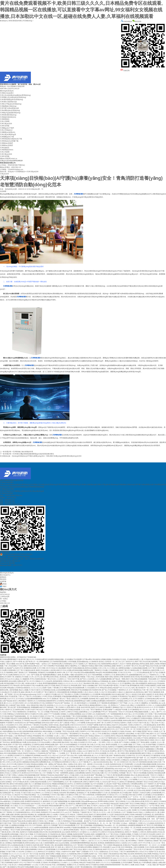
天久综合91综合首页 (114, 766)
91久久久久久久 (97, 841)
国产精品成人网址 (60, 764)
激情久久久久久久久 (103, 863)
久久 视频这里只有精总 (86, 666)
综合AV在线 (154, 666)
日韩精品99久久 (68, 740)
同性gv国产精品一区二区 (20, 856)
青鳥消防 (12, 563)
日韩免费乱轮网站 (137, 784)
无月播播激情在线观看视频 (18, 790)
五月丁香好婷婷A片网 (86, 683)
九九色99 (106, 764)
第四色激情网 (106, 694)
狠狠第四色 (38, 731)
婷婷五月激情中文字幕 (91, 782)
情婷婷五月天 (18, 675)
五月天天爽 (41, 668)
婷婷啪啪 (37, 755)
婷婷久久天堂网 (73, 694)
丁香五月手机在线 (158, 830)
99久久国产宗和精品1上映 (85, 819)
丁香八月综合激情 (10, 666)
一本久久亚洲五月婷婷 (29, 780)
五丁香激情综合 (145, 670)
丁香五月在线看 (65, 769)
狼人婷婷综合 (71, 747)
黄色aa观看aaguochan (89, 801)
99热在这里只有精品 (86, 736)
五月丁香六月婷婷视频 (84, 825)
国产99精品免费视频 (34, 723)
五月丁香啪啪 (127, 812)
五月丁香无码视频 (43, 718)
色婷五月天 (19, 668)
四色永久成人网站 (127, 705)
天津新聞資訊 (5, 119)
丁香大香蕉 (116, 823)
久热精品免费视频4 (24, 865)
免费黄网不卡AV (124, 718)
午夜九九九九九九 (103, 788)
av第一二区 (97, 742)
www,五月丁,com (22, 760)
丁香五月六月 (84, 830)
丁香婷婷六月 (129, 786)
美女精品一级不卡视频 (133, 731)
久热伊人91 (124, 856)
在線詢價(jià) (126, 21)
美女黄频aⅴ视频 (68, 675)
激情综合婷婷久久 (117, 830)
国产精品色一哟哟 (119, 679)
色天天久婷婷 (151, 736)
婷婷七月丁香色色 (152, 729)
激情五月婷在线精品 (16, 784)
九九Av (148, 799)
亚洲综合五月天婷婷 (68, 790)
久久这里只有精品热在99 (116, 815)
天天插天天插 (103, 755)
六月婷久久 (41, 780)
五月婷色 (61, 823)
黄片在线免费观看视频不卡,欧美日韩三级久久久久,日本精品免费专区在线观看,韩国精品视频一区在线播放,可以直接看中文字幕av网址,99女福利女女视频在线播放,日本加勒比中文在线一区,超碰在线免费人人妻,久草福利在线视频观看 (81, 10)
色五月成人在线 (39, 777)
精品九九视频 (23, 690)
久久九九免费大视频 (125, 745)
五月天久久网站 (70, 799)
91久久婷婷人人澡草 (17, 810)
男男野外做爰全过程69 (106, 801)
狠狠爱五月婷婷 (156, 686)
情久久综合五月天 (141, 852)
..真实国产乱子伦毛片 (90, 821)
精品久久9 (153, 677)
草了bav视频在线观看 (85, 808)
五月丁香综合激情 (143, 742)
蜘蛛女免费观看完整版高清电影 (63, 720)
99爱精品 (10, 714)
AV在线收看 (71, 766)
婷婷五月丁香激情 (131, 832)
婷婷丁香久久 (126, 694)
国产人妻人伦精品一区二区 (126, 828)
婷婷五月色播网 (83, 854)
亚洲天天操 (143, 760)
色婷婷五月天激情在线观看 (29, 832)
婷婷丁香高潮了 (134, 793)
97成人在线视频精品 (59, 865)
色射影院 (150, 773)
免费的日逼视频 (81, 804)
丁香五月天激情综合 (103, 720)
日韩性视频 (57, 710)
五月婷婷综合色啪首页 (22, 688)
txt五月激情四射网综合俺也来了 (108, 664)
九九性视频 (65, 786)
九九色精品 (150, 823)
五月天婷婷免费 (127, 764)
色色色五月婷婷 (38, 716)
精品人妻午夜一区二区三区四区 (25, 747)
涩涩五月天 (152, 720)
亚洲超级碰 (49, 858)
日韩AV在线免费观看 (120, 797)
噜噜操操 (30, 777)
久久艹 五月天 (133, 797)
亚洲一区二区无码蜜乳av (115, 806)
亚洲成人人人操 (130, 777)
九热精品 (20, 775)
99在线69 (45, 806)
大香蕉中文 (8, 710)
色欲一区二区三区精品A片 (140, 838)
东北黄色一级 (66, 749)
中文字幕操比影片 (94, 740)
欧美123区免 (135, 677)
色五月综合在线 (139, 790)
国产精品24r (72, 738)
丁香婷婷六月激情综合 (145, 841)
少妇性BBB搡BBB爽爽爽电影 (80, 843)
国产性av (44, 740)
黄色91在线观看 (111, 745)
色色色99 (62, 793)
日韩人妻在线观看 (57, 845)
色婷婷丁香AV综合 (18, 858)
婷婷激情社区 (46, 720)
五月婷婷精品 (66, 821)
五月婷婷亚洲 (19, 714)
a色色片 (63, 854)
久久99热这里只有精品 (56, 799)
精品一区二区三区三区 (112, 810)
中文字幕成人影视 (158, 806)
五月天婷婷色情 (50, 738)
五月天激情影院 (133, 710)
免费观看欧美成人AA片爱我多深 (50, 762)
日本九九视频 (136, 716)
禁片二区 (144, 836)
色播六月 (103, 773)
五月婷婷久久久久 (31, 852)
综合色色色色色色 (102, 762)
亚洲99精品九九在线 (19, 777)
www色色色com (20, 723)
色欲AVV (115, 725)
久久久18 (22, 738)
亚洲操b (63, 714)
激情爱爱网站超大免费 (82, 701)
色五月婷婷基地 (127, 847)
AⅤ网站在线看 (56, 742)
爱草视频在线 (135, 686)
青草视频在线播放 (97, 810)
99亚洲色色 (55, 769)
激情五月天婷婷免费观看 (41, 823)
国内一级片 (59, 745)
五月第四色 (81, 865)
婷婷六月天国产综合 (15, 745)
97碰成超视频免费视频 (70, 696)
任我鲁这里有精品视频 (75, 670)
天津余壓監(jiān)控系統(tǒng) (10, 110)
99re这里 (99, 672)
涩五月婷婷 (140, 740)
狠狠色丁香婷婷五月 (28, 701)
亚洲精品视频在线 (15, 799)
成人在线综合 (95, 777)
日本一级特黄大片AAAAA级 (92, 764)
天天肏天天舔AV (35, 690)
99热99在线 (69, 701)
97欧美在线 (54, 712)
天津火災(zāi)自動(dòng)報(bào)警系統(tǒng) (15, 95)
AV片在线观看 (98, 784)
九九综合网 (137, 764)
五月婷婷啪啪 (45, 795)
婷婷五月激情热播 (106, 797)
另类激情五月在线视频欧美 (47, 672)
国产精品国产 (58, 841)
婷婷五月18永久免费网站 (113, 808)
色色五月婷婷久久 (148, 716)
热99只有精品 (127, 819)
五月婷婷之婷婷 (132, 860)
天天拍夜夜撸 (113, 670)
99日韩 (106, 841)
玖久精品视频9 (61, 668)
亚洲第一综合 (25, 705)
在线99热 (50, 705)
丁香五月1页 (137, 849)
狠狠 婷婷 (102, 821)
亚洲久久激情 (156, 797)
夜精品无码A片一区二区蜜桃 (58, 817)
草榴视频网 (35, 707)
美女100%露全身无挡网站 (83, 847)
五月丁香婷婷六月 (150, 784)
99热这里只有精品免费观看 (20, 718)
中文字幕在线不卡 (148, 849)
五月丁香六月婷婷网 (46, 666)
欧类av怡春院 (27, 821)
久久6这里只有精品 (155, 788)
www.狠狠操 (141, 799)
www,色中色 (20, 664)
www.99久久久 (36, 720)
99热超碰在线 (117, 845)
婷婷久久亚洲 (75, 707)
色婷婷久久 (6, 856)
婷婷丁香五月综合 (76, 849)
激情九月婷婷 (155, 664)
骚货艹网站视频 (96, 775)
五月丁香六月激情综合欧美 (26, 670)
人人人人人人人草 (92, 797)
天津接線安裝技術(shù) (8, 117)
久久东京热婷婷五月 (48, 797)
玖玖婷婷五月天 (19, 755)
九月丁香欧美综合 (90, 664)
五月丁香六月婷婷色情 (86, 795)
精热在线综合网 (143, 775)
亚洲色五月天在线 (23, 764)
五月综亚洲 (82, 745)
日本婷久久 (41, 849)
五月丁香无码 (35, 769)
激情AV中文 (32, 790)
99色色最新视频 (30, 775)
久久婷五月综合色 (45, 865)
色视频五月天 (60, 819)
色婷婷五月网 (118, 677)
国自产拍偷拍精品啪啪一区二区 (21, 716)
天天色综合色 (104, 751)
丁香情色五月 (70, 819)
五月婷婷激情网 (156, 793)
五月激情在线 (97, 849)
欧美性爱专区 (81, 766)
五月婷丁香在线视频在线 (83, 867)
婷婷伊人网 (61, 672)
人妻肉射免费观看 (73, 677)
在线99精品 (107, 666)
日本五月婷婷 (150, 847)
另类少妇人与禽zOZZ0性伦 (80, 705)
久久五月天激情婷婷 (110, 860)
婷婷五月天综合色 (108, 832)
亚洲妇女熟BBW (126, 738)
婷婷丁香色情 (45, 845)
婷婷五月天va (41, 766)
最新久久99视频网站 (114, 819)
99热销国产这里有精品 (143, 815)
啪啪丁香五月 (116, 838)
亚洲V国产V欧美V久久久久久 (47, 808)
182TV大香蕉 (17, 662)
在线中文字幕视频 (131, 821)
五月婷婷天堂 (130, 755)
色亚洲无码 (159, 823)
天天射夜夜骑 (15, 804)
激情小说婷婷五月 (148, 694)
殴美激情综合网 (100, 819)
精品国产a (11, 668)
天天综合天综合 (82, 799)
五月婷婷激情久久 (85, 694)
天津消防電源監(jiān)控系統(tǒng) (11, 100)
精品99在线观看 (41, 782)
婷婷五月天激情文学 (112, 699)
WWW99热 (6, 817)
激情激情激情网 (135, 753)
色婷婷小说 (93, 854)
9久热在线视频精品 (70, 745)
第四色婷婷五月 (107, 858)
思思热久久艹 (116, 705)
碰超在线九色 (130, 692)
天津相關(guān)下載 (7, 137)
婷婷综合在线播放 (91, 668)
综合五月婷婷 (105, 790)
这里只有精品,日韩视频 (10, 738)
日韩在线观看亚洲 (63, 692)
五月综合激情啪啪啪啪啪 (32, 740)
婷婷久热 (158, 856)
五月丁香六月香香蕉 (61, 858)
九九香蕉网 (61, 747)
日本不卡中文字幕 (144, 843)
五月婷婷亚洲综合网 (151, 699)
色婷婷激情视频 (28, 731)
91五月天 (96, 751)
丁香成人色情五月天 (72, 699)
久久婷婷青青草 (140, 705)
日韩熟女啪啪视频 (17, 817)
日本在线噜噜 (76, 769)
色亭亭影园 (77, 788)
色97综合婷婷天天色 (27, 686)
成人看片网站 (45, 677)
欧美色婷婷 (120, 821)
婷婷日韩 (5, 784)
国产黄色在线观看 (107, 777)
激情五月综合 (5, 773)
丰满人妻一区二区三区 (8, 797)
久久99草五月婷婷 (45, 729)
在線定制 (125, 71)
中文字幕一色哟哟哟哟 (60, 773)
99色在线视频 (52, 836)
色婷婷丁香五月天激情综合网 (129, 670)
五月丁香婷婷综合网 (54, 664)
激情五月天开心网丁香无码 (133, 701)
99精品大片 (39, 681)
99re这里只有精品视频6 (26, 867)
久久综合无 (104, 782)
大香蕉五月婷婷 (133, 725)
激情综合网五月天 (122, 675)
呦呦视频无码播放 (130, 736)
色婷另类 (36, 845)
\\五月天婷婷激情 (34, 797)
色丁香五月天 (149, 825)
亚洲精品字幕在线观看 (50, 760)
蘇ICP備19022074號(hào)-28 (10, 561)
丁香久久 (21, 696)
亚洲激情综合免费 (30, 668)
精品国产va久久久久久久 (122, 688)
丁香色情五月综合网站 (40, 725)
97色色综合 (50, 775)
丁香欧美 (3, 832)
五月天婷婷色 (153, 836)
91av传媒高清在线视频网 (59, 777)
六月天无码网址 (113, 773)
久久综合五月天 (5, 712)
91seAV (135, 812)
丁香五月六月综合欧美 (125, 712)
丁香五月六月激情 (156, 775)
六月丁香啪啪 (47, 773)
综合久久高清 (93, 692)
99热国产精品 (155, 838)
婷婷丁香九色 (8, 707)
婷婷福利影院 (57, 681)
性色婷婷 (152, 766)
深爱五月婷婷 (10, 808)
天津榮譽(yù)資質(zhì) (8, 132)
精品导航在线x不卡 (88, 836)
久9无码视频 (72, 662)
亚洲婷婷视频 (76, 836)
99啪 (125, 854)
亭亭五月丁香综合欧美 (109, 712)
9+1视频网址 (143, 703)
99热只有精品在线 (35, 760)
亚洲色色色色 (25, 804)
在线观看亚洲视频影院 (135, 825)
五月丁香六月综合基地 (60, 734)
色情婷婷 (127, 677)
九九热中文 (130, 817)
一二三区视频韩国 (137, 830)
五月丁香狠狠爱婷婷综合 (25, 860)
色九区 (14, 865)
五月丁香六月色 (71, 672)
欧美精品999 (34, 762)
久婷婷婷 (145, 766)
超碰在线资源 (139, 817)
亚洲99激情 (57, 696)
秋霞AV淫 (17, 692)
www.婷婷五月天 (58, 729)
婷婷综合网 (127, 720)
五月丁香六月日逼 (32, 854)
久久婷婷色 (74, 863)
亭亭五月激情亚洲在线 (38, 679)
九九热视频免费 (30, 766)
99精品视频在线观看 (141, 712)
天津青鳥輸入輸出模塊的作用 (19, 452)
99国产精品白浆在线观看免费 (74, 688)
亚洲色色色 (126, 784)
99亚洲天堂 (11, 740)
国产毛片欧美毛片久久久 (50, 830)
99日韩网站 (132, 841)
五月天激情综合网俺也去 (35, 738)
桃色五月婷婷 (149, 740)
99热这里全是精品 (106, 688)
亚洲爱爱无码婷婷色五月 (33, 801)
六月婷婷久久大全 (109, 675)
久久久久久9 (104, 780)
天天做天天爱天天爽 (142, 734)
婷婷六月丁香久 (86, 771)
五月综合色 (53, 788)
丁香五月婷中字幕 (73, 679)
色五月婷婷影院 (132, 681)
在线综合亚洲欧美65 (56, 828)
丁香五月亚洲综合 (13, 734)
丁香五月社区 (51, 679)
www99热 (67, 828)
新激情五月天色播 (22, 677)
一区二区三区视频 (43, 712)
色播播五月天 (71, 865)
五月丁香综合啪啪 (65, 751)
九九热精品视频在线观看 (139, 668)
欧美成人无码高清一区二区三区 (110, 662)
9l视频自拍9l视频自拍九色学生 (62, 784)
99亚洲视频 (158, 825)
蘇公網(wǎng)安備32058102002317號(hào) (16, 554)
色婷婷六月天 (18, 863)
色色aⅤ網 (7, 858)
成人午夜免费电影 (145, 863)
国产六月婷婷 (124, 742)
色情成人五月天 (93, 716)
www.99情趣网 (77, 749)
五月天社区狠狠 (138, 714)
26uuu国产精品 (144, 666)
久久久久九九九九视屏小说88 (41, 688)
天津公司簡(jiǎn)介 (6, 130)
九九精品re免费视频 (45, 838)
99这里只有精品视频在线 (75, 668)
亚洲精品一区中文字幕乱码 (15, 782)
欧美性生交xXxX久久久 (145, 707)
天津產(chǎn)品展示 (7, 93)
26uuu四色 (85, 734)
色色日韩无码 (85, 707)
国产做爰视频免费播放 (48, 675)
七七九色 (34, 865)
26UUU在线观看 (100, 753)
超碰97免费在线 (156, 786)
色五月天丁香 (62, 694)
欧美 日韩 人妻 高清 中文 (85, 753)
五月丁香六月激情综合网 (74, 782)
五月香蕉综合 (70, 804)
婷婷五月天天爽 (77, 780)
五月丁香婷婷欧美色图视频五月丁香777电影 (112, 703)
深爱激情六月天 (88, 852)
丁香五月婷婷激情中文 (60, 810)
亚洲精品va (95, 681)
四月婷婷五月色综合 (100, 747)
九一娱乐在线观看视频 (36, 727)
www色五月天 (104, 696)
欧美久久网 (17, 701)
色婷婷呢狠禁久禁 (89, 729)
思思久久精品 (77, 751)
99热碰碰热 (37, 736)
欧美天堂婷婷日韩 (95, 690)
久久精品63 (16, 795)
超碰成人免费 (101, 729)
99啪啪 (159, 720)
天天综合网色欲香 (143, 672)
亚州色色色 (98, 845)
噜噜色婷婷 (87, 755)
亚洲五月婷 (157, 762)
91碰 (2, 786)
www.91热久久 (98, 808)
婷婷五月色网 (119, 786)
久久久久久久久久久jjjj (62, 705)
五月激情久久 (84, 832)
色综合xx (102, 806)
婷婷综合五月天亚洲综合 (46, 852)
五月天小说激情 (78, 664)
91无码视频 (98, 718)
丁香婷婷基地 (53, 751)
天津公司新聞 (5, 121)
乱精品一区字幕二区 (99, 856)
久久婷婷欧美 (93, 662)
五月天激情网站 (125, 683)
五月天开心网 (19, 683)
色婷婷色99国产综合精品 (82, 834)
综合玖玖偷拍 (116, 694)
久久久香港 (111, 668)
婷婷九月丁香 (85, 810)
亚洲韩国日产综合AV (53, 703)
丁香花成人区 (145, 786)
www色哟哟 (134, 760)
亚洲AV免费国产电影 (32, 664)
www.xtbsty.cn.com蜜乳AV (76, 760)
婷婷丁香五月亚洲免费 (22, 769)
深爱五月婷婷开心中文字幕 (84, 731)
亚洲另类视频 (25, 830)
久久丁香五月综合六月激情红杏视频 (119, 834)
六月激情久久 (39, 860)
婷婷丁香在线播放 (64, 836)
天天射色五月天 (112, 795)
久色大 (86, 692)
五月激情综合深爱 (18, 801)
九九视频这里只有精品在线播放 (141, 718)
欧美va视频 (13, 788)
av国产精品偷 (7, 701)
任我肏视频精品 (98, 825)
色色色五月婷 (136, 694)
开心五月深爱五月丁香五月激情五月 (43, 692)
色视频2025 (29, 755)
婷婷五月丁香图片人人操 (82, 841)
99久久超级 (100, 699)
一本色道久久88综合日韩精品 (26, 808)
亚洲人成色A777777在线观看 (49, 714)
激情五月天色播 (51, 694)
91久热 (19, 694)
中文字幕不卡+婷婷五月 (153, 696)
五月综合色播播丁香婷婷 (130, 863)
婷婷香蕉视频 (51, 849)
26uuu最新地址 (5, 801)
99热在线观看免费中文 (57, 806)
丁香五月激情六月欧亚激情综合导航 (110, 854)
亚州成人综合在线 (117, 740)
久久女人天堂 (133, 703)
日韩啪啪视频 (143, 860)
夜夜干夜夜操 (41, 775)
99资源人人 (56, 786)
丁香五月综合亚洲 (68, 731)
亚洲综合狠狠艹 (108, 710)
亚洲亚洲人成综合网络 (126, 734)
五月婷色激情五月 (115, 780)
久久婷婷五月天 (16, 773)
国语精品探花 (151, 725)
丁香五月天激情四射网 (127, 852)
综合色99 (87, 775)
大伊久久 (128, 806)
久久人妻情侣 (119, 849)
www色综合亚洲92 (148, 828)
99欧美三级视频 (67, 834)
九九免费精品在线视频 (16, 825)
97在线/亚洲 (13, 696)
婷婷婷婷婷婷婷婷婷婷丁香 (114, 865)
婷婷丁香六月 (102, 723)
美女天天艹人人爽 (72, 806)
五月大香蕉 (148, 714)
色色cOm (131, 771)
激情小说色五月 (84, 696)
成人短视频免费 (40, 815)
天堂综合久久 (118, 716)
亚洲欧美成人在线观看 (110, 734)
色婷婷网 (154, 662)
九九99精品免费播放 (74, 714)
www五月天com (18, 766)
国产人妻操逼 (64, 723)
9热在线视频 (145, 677)
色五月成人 (128, 714)
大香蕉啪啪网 (96, 817)
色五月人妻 (155, 812)
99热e (48, 777)
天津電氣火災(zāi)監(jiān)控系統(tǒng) (13, 97)
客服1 (3, 584)
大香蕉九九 (22, 749)
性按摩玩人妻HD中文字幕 (119, 751)
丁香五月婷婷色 (120, 801)
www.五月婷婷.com (89, 714)
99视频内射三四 (155, 804)
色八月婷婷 (154, 731)
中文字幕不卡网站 (10, 775)
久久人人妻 (62, 760)
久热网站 (147, 812)
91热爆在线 (39, 686)
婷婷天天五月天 (108, 849)
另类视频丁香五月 (125, 773)
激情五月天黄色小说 (39, 821)
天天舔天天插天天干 (144, 727)
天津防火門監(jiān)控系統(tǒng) (11, 104)
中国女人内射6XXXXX (63, 852)
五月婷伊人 (63, 712)
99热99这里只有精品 (25, 736)
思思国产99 (145, 731)
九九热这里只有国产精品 (112, 784)
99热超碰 (10, 688)
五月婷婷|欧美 (75, 758)
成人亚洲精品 (7, 843)
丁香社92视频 (5, 718)
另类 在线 (90, 745)
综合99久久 (62, 766)
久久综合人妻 (123, 841)
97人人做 (92, 762)
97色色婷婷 (160, 683)
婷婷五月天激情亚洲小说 (118, 836)
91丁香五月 (94, 812)
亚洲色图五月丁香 (83, 793)
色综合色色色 (32, 742)
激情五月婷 (150, 856)
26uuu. (110, 716)
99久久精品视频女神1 (92, 838)
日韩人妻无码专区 (25, 725)
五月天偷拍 (9, 747)
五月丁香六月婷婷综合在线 (43, 841)
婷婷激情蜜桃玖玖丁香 (44, 810)
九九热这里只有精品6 (129, 727)
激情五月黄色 (146, 753)
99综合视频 (58, 860)
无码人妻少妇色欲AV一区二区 (142, 688)
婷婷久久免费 (129, 865)
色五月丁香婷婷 (126, 664)
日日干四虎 (122, 860)
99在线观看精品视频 (110, 672)
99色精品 (155, 854)
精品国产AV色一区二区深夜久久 (22, 751)
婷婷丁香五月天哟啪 (132, 804)
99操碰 (83, 677)
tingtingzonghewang (29, 694)
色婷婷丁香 (57, 749)
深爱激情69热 (109, 769)
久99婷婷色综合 (108, 786)
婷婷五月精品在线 (117, 736)
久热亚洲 (52, 670)
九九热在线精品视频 (139, 819)
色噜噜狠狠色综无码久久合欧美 (116, 843)
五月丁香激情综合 (135, 690)
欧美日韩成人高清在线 (58, 677)
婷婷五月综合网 (41, 817)
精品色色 (94, 843)
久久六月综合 (7, 780)
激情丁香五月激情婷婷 (152, 692)
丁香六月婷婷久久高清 (62, 707)
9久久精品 (14, 806)
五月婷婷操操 (41, 701)
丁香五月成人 (91, 677)
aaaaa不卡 (72, 858)
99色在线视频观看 (141, 679)
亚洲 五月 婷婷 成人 (58, 847)
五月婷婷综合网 (18, 710)
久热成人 (127, 830)
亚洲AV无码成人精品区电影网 (59, 725)
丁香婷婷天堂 (85, 812)
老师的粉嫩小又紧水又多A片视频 (22, 834)
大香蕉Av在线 (29, 683)
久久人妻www (133, 856)
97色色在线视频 (77, 821)
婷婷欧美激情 (74, 830)
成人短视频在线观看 (24, 788)
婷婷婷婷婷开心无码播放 (115, 701)
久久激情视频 (36, 784)
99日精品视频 (9, 683)
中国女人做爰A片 (6, 662)
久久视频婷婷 (24, 679)
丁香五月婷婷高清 (159, 714)
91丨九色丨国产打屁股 (31, 675)
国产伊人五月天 (29, 681)
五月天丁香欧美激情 (55, 740)
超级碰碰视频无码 (135, 675)
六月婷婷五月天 (64, 815)
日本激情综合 (31, 712)
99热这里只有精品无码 (87, 863)
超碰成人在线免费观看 (18, 771)
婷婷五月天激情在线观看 (98, 815)
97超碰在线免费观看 (78, 828)
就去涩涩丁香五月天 (23, 819)
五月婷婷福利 (67, 664)
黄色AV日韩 (43, 832)
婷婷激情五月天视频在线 (93, 786)
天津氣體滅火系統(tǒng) (8, 106)
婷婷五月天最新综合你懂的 (95, 865)
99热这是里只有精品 (117, 804)
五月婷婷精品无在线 (48, 690)
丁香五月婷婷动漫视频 (79, 716)
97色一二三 (132, 672)
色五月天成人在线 (46, 710)
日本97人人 (41, 694)
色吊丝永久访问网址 (92, 790)
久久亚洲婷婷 (45, 769)
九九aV (61, 755)
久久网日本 (142, 832)
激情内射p (135, 664)
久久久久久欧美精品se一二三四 (30, 806)
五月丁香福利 (119, 777)
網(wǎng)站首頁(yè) (7, 91)
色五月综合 (41, 747)
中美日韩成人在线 (44, 790)
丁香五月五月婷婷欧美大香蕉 (22, 823)
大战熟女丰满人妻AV (75, 764)
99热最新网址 (12, 727)
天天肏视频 (57, 731)
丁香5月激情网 (134, 808)
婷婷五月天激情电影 (46, 707)
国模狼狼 (26, 762)
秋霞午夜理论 (114, 686)
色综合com (8, 786)
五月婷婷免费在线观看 (83, 817)
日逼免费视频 (22, 727)
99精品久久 (144, 804)
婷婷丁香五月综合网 (101, 686)
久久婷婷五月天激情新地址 (126, 782)
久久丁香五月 (107, 775)
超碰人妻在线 (25, 692)
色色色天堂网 (145, 793)
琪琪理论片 (75, 832)
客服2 (3, 586)
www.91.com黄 (126, 810)
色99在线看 (100, 677)
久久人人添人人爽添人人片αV (66, 797)
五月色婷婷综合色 (54, 834)
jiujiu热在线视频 (117, 720)
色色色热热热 (138, 858)
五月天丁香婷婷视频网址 (56, 782)
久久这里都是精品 (158, 753)
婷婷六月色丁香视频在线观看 (51, 856)
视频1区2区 (73, 777)
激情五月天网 (73, 795)
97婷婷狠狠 (49, 860)
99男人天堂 (106, 742)
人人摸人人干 (64, 736)
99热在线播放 (47, 731)
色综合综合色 (46, 784)
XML (15, 565)
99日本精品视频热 (10, 753)
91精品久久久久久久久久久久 (68, 683)
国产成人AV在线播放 (109, 690)
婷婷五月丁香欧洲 (78, 838)
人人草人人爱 (46, 734)
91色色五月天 (106, 731)
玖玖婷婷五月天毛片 (85, 742)
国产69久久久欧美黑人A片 (89, 679)
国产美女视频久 (68, 867)
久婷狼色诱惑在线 (52, 780)
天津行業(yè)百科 (6, 124)
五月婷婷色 (60, 701)
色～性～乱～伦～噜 (104, 823)
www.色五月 (141, 749)
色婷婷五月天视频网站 (116, 747)
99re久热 (134, 775)
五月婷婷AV (28, 845)
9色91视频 (14, 749)
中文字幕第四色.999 (83, 860)
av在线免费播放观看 (63, 690)
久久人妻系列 (64, 830)
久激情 (59, 675)
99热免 (56, 793)
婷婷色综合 (140, 692)
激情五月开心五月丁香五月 (116, 729)
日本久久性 (102, 668)
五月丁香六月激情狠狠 (156, 668)
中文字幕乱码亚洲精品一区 (30, 795)
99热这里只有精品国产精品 (12, 821)
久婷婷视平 (81, 738)
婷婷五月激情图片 (106, 707)
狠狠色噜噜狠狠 (152, 810)
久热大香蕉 (137, 738)
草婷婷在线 (123, 771)
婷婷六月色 (130, 679)
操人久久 (95, 755)
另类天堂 (35, 788)
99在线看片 (107, 847)
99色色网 (74, 686)
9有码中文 (25, 786)
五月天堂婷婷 (37, 825)
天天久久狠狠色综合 (101, 852)
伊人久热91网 (128, 790)
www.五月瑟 (116, 847)
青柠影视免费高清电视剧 (121, 775)
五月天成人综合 (99, 745)
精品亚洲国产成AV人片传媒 (65, 775)
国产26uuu (112, 782)
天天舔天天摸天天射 (32, 710)
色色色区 (98, 731)
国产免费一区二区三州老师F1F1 (148, 758)
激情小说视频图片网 (98, 834)
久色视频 (132, 742)
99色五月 (147, 777)
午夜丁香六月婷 (147, 690)
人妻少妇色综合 (8, 769)
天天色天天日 (122, 672)
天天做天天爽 (10, 852)
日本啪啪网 (84, 699)
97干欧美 (145, 738)
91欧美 (5, 745)
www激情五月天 (51, 747)
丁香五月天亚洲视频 (139, 773)
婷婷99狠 (33, 718)
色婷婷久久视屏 (126, 723)
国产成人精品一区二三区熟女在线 (89, 858)
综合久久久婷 (39, 867)
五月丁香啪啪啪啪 (30, 672)
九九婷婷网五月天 (126, 699)
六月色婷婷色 (41, 753)
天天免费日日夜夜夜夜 (8, 670)
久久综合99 (20, 852)
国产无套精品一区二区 (68, 703)
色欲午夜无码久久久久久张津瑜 (40, 786)
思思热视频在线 (82, 662)
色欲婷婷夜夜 (55, 790)
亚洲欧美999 (80, 790)
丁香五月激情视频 (15, 841)
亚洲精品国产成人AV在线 (11, 793)
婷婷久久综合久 (100, 683)
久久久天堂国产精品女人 (139, 788)
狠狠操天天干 (67, 856)
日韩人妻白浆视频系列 (139, 683)
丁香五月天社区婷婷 (77, 786)
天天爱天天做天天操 (110, 718)
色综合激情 (12, 681)
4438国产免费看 (93, 725)
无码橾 (108, 760)
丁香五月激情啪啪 (6, 863)
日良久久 (158, 740)
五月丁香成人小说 (139, 745)
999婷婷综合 (68, 845)
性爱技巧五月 (153, 852)
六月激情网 (16, 780)
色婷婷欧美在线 (115, 764)
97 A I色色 (38, 683)
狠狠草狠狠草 (74, 736)
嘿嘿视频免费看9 (81, 740)
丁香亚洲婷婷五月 (74, 734)
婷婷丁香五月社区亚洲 (143, 662)
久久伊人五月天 (34, 677)
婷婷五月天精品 (73, 712)
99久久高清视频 (47, 736)
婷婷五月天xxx (5, 679)
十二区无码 (158, 769)
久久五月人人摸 (104, 812)
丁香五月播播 (10, 664)
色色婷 (20, 753)
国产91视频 (161, 784)
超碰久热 (27, 784)
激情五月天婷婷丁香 (7, 677)
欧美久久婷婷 (30, 782)
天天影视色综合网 (44, 847)
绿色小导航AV (33, 758)
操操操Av (13, 867)
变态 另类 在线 (42, 799)
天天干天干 (139, 771)
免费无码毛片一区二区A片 (148, 845)
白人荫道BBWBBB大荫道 (82, 681)
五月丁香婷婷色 (130, 740)
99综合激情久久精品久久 (116, 692)
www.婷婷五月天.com (60, 812)
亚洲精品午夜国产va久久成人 (59, 758)
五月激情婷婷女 (69, 718)
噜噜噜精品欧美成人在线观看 (100, 830)
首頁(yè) (11, 172)
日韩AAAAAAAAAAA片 (78, 725)
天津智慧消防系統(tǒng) (8, 115)
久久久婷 (122, 795)
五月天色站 (20, 699)
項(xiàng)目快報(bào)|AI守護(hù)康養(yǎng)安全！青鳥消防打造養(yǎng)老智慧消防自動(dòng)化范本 (47, 456)
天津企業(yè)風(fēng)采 (8, 134)
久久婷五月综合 (47, 696)
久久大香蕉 (114, 742)
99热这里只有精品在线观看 (71, 710)
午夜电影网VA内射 (129, 758)
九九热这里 (48, 681)
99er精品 (106, 804)
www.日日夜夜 (5, 751)
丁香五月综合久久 (113, 683)
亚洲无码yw (113, 841)
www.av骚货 (86, 769)
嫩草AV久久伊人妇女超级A (68, 808)
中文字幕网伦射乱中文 (112, 738)
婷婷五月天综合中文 (63, 686)
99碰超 (2, 808)
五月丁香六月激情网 (58, 804)
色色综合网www (33, 666)
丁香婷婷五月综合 (82, 815)
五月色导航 (33, 847)
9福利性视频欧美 (18, 843)
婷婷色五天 (147, 771)
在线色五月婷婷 (27, 841)
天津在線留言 (5, 148)
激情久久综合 (87, 849)
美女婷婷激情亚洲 (55, 832)
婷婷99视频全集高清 (131, 747)
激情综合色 (152, 683)
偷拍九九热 (36, 749)
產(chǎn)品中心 (5, 575)
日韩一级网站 (49, 764)
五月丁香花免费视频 (95, 675)
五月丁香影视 (84, 762)
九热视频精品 (105, 740)
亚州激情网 (162, 677)
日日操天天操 (125, 686)
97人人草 (142, 725)
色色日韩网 (147, 854)
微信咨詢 (143, 45)
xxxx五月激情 (87, 751)
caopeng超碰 (44, 788)
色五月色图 (124, 793)
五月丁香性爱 (78, 845)
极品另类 (129, 795)
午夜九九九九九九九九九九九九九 (150, 821)
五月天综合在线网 (43, 742)
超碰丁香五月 (160, 747)
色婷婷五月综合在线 (92, 773)
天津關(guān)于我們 (7, 128)
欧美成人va (34, 819)
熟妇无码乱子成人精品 (69, 742)
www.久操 (39, 843)
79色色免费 (152, 679)
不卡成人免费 (22, 666)
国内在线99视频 (62, 738)
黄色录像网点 (71, 793)
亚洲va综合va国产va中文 (50, 723)
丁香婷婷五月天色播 (100, 670)
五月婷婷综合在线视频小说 (83, 784)
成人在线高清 (116, 799)
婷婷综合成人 (7, 766)
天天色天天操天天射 (139, 723)
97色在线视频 (83, 690)
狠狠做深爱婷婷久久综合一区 (100, 705)
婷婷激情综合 (119, 832)
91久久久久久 (144, 710)
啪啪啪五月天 (98, 847)
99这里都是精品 (22, 797)
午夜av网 (30, 771)
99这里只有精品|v (29, 753)
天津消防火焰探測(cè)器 (8, 102)
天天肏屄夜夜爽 (65, 780)
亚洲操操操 (104, 681)
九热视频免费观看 (105, 679)
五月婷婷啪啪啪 (97, 860)
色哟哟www (81, 797)
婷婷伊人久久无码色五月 (44, 793)
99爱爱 (98, 836)
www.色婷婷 (66, 832)
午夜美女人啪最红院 (41, 751)
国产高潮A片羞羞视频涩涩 (85, 718)
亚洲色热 (101, 843)
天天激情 (135, 834)
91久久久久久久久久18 (17, 854)
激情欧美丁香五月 (58, 699)
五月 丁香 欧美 (71, 753)
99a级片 (125, 808)
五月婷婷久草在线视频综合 (89, 727)
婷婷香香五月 (67, 762)
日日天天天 (11, 699)
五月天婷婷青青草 (97, 769)
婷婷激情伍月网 (134, 751)
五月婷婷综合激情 (38, 745)
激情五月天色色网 (138, 696)
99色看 (138, 828)
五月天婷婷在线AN (40, 834)
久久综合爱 (78, 729)
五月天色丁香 (49, 716)
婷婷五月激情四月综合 (139, 720)
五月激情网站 (9, 672)
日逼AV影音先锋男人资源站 (96, 760)
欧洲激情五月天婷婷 (23, 838)
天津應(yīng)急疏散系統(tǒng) (10, 113)
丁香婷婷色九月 (122, 690)
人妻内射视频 (13, 690)
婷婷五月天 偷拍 (84, 806)
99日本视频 (103, 716)
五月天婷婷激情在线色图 (144, 762)
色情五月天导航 (50, 686)
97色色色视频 (59, 666)
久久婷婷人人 (65, 863)
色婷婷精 (92, 699)
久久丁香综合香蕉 (57, 718)
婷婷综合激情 (144, 664)
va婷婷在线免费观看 (41, 828)
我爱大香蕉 (99, 666)
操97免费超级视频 (61, 801)
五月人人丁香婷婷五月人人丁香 (153, 675)
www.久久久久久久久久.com (123, 858)
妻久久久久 (8, 703)
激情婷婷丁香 (111, 821)
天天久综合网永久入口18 (95, 738)
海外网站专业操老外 (29, 799)
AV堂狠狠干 (10, 723)
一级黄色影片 (132, 823)
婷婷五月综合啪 (91, 758)
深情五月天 (69, 847)
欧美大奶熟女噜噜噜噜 (29, 849)
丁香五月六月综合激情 (33, 696)
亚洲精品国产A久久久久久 (24, 828)
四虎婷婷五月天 (46, 812)
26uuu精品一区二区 (111, 825)
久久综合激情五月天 (92, 688)
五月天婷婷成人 (116, 812)
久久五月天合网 (52, 766)
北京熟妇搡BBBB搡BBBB (33, 699)
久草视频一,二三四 (54, 821)
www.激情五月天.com (95, 804)
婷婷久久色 (79, 775)
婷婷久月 (153, 734)
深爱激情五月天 (154, 738)
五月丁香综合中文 (128, 662)
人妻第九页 (158, 690)
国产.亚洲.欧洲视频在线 (22, 707)
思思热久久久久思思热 (102, 736)
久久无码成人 (101, 766)
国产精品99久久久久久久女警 (31, 734)
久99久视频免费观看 (100, 867)
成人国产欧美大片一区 (31, 662)
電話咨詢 (3, 579)
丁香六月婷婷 (107, 845)
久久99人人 (150, 705)
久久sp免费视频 (95, 712)
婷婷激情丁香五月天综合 (145, 782)
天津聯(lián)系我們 (6, 143)
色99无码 (71, 817)
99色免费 (147, 830)
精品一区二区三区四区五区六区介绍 (122, 762)
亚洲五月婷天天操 (113, 856)
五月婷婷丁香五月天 (131, 666)
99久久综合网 (117, 758)
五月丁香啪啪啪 (70, 823)
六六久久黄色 (91, 766)
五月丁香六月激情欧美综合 (150, 751)
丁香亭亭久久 (105, 838)
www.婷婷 (128, 849)
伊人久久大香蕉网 (6, 755)
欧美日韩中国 (156, 727)
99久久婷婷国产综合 (93, 828)
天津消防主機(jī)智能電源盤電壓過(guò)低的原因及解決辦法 (29, 454)
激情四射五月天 (48, 801)
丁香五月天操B (15, 830)
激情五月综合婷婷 (42, 670)
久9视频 (57, 854)
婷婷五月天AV (61, 670)
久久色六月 (103, 692)
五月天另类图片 (138, 699)
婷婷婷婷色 (139, 854)
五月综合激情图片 (157, 795)
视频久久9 (64, 795)
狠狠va (109, 725)
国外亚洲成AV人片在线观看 (87, 703)
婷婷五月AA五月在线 (95, 799)
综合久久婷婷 (44, 758)
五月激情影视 (72, 854)
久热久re (55, 755)
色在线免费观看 (70, 825)
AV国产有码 (141, 736)
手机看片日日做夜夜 (118, 817)
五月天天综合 (113, 852)
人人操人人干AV (95, 734)
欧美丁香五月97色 (134, 836)
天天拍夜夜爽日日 (117, 790)
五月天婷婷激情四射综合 (21, 812)
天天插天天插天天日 (28, 793)
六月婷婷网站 (69, 729)
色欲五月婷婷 (137, 795)
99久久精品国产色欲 (13, 705)
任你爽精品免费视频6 (98, 701)
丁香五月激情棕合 (96, 710)
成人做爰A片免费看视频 (117, 681)
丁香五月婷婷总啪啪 (129, 799)
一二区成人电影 (150, 865)
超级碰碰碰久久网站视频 (154, 749)
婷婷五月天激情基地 (153, 755)
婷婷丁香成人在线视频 (86, 686)
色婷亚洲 (23, 815)
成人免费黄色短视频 (122, 668)
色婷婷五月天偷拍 (118, 731)
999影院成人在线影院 (89, 788)
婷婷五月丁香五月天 (65, 788)
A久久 (83, 758)
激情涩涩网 (155, 670)
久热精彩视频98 (49, 843)
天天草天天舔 (55, 795)
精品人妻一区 (160, 716)
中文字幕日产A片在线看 (32, 863)
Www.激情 (80, 747)
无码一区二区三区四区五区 (135, 729)
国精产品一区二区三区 (16, 729)
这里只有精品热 (16, 720)
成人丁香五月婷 (152, 723)
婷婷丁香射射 (19, 672)
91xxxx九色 (106, 817)
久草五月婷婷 (35, 812)
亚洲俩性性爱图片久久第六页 (100, 793)
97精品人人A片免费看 (77, 723)
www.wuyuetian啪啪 (62, 843)
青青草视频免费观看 (50, 683)
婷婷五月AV (17, 786)
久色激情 (153, 742)
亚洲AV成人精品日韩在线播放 (110, 727)
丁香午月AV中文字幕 (108, 828)
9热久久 (75, 762)
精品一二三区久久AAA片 (53, 867)
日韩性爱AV (88, 747)
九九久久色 (85, 710)
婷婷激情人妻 (156, 799)
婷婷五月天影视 (113, 771)
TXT (20, 565)
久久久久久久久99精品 (146, 780)
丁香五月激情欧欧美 (19, 712)
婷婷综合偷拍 (30, 843)
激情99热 (34, 838)
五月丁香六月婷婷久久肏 (42, 771)
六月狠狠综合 (5, 749)
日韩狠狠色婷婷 (100, 795)
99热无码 (74, 690)
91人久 (77, 727)
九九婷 (56, 736)
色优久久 (54, 823)
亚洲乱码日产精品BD (130, 845)
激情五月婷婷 (130, 815)
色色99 (29, 749)
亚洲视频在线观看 (76, 692)
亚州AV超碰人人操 (10, 736)
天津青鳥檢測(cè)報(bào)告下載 (11, 139)
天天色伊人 (95, 806)
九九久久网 (130, 801)
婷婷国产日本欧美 (152, 790)
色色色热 (42, 854)
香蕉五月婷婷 (145, 686)
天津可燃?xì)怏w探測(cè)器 (9, 108)
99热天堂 (43, 705)
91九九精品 (15, 679)
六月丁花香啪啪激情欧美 (115, 714)
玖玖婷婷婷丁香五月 (105, 758)
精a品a (137, 786)
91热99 (152, 747)
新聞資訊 (3, 577)
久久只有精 (14, 847)
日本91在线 (94, 696)
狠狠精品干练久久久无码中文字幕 (125, 707)
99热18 (72, 815)
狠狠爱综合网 (88, 670)
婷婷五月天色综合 (113, 723)
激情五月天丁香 (11, 758)
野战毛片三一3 (145, 806)
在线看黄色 (27, 745)
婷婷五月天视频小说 (100, 771)
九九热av (124, 823)
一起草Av (127, 716)
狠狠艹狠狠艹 (77, 852)
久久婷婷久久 (61, 679)
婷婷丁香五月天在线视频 (149, 808)
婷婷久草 (77, 771)
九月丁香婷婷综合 (31, 729)
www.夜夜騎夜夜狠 (69, 860)
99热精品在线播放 (37, 764)
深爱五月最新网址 (71, 666)
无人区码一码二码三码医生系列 (118, 753)
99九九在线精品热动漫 (15, 845)
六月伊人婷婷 (45, 804)
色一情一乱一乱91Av (157, 710)
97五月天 (139, 777)
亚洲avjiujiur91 (91, 723)
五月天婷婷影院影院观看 (58, 662)
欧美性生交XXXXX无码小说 (32, 773)
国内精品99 (115, 793)
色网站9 (20, 681)
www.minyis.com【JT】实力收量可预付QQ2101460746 (134, 769)
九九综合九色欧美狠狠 (63, 716)
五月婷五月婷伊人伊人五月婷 (23, 703)
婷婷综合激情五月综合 (155, 832)
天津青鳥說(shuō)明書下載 (9, 141)
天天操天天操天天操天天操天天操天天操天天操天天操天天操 (114, 749)
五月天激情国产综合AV (8, 860)
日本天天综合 (50, 668)
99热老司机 (35, 705)
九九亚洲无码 (68, 771)
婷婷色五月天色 (39, 703)
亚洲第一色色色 (47, 749)
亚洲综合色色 (36, 830)
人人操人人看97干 (155, 712)
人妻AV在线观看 (138, 847)
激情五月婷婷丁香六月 (88, 720)
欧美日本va (135, 806)
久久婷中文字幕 (57, 771)
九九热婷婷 (113, 696)
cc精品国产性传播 (121, 710)
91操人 (141, 812)
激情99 (77, 720)
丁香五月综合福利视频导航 (81, 856)
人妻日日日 (46, 825)
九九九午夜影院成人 (151, 701)
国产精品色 (125, 766)
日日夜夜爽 (96, 694)
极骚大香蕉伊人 (118, 666)
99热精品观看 (50, 745)
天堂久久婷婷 (115, 788)
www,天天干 (47, 699)
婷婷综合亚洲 (139, 801)
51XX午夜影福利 (158, 771)
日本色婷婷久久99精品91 (120, 760)
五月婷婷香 (26, 720)
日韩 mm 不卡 (88, 749)
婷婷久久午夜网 (52, 815)
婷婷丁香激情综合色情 (117, 755)
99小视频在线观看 (74, 801)
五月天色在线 (5, 716)
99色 (17, 832)
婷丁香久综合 (69, 755)
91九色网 (9, 675)
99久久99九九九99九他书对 (12, 762)
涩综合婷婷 (123, 725)
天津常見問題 (5, 126)
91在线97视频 (151, 745)
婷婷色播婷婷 (44, 662)
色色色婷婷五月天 (81, 675)
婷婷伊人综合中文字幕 (47, 819)
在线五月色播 (139, 865)
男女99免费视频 (50, 727)
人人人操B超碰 (22, 758)
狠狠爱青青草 (51, 701)
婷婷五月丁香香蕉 (9, 819)
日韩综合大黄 (68, 681)
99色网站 (31, 815)
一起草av (43, 664)
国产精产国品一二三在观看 (56, 753)
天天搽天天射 (23, 847)
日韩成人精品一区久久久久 (147, 681)
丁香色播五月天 (57, 688)
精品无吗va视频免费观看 (86, 672)
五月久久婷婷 (132, 843)
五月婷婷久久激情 (84, 777)
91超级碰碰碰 (115, 863)
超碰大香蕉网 (15, 815)
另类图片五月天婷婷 (139, 810)
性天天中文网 (12, 764)
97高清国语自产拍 (124, 696)
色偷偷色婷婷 (101, 714)
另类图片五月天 (34, 856)
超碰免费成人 (84, 712)
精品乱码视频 (144, 747)
